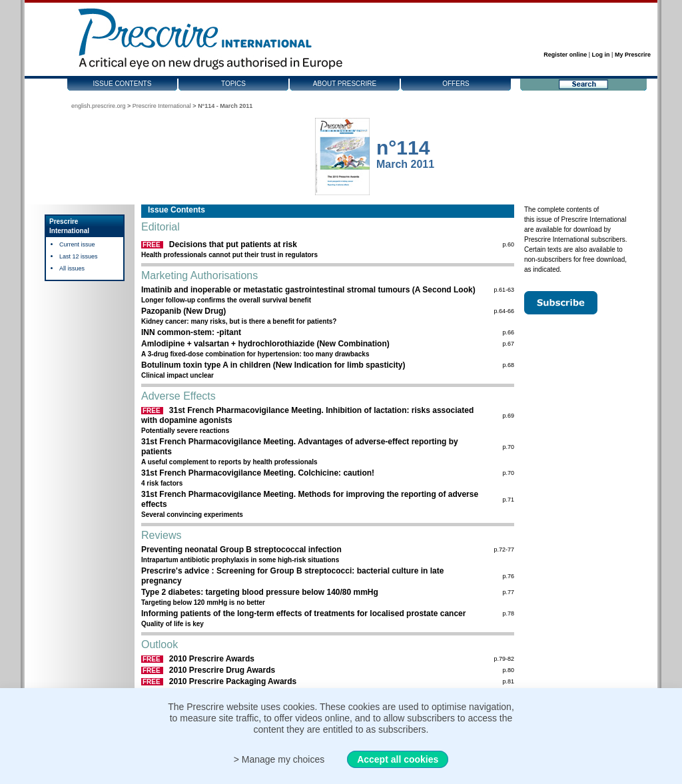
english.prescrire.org (99, 106)
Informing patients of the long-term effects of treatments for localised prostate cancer (303, 613)
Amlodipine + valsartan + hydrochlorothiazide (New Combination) (265, 344)
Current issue (77, 244)
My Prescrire (633, 55)
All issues (72, 268)
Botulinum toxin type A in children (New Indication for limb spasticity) (273, 365)
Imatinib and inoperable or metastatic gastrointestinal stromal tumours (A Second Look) (308, 290)
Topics (233, 84)
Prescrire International (162, 106)
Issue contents (123, 84)
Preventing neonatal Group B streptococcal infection (241, 550)
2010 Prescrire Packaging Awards (233, 681)
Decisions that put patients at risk (233, 244)
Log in (601, 55)
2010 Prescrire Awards (212, 659)
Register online (565, 55)
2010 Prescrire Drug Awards (222, 670)
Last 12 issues (79, 256)
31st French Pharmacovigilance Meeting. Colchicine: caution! (258, 473)
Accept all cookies (398, 759)
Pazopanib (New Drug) (183, 311)
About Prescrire (345, 84)
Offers (456, 84)
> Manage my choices (279, 759)
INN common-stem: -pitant (191, 332)
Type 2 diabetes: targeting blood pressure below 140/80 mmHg (260, 592)
